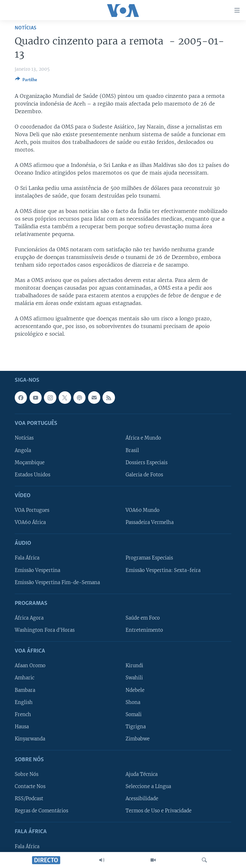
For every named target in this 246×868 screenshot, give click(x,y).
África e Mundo (143, 438)
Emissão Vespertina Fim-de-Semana (57, 582)
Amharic (25, 678)
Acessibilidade (142, 799)
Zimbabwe (138, 739)
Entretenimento (144, 630)
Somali (134, 715)
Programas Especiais (149, 558)
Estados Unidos (33, 475)
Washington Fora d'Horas (45, 630)
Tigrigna (136, 727)
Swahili (134, 678)
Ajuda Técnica (142, 774)
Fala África (27, 558)
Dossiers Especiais (147, 462)
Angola (23, 450)
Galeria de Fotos (144, 475)
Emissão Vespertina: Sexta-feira (163, 570)
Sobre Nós (27, 774)
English (24, 702)
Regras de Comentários (41, 811)
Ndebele (135, 690)
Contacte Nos (30, 786)
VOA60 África (30, 522)
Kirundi (134, 666)
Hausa (22, 727)
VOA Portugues (32, 510)
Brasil (132, 450)
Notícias (26, 28)
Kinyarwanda (30, 739)
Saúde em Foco (143, 618)
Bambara (25, 690)
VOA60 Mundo (143, 510)
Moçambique (30, 462)
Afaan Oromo (30, 666)
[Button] (26, 81)
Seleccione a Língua (148, 786)
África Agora (29, 618)
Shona (133, 702)
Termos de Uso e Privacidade (159, 811)
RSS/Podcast (29, 799)
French (23, 715)
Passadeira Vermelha (150, 522)
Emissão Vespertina (37, 570)
